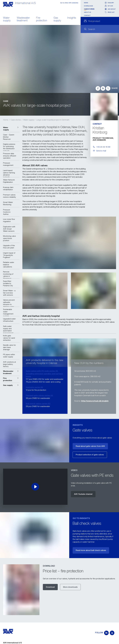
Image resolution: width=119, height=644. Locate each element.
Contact (87, 15)
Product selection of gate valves (90, 455)
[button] (11, 129)
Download (50, 587)
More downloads (70, 587)
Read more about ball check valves (91, 550)
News (86, 3)
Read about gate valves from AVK (90, 446)
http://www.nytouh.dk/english (95, 401)
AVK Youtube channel (83, 494)
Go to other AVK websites (69, 3)
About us (87, 12)
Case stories (89, 9)
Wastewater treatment (23, 19)
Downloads (88, 6)
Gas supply (57, 19)
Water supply (7, 19)
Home (6, 120)
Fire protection (42, 19)
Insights (72, 18)
